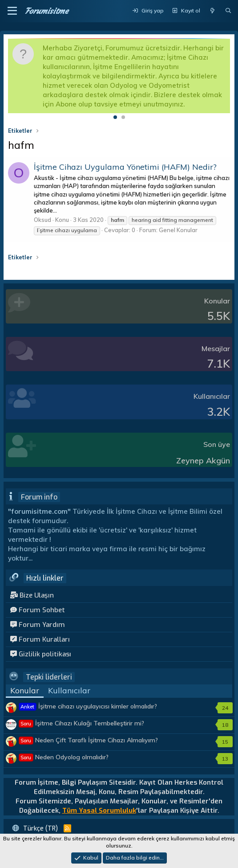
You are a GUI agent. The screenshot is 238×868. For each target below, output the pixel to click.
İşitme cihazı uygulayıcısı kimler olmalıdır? (88, 706)
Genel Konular (178, 230)
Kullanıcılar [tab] (69, 690)
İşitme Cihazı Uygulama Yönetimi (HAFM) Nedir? (125, 167)
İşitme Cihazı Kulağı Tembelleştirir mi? (82, 723)
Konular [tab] (25, 690)
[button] (12, 11)
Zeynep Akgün (203, 461)
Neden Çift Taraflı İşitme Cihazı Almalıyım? (89, 740)
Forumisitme (46, 11)
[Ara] (228, 11)
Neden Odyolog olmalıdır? (64, 757)
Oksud (42, 220)
